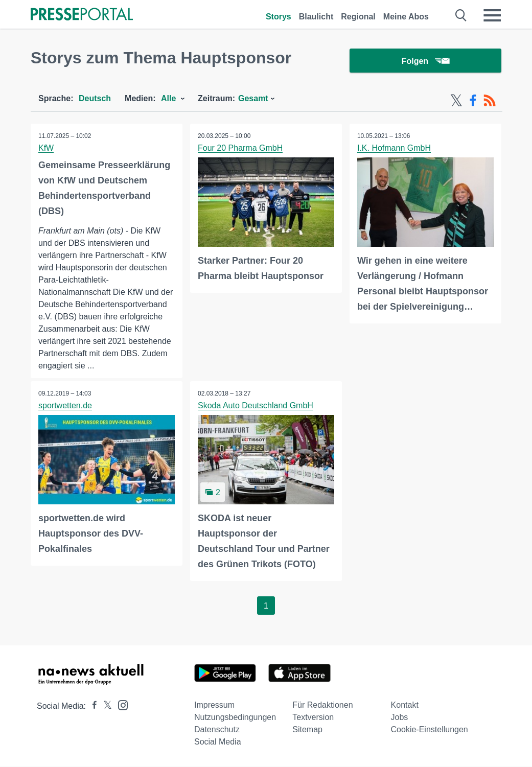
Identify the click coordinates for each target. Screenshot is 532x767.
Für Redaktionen (322, 705)
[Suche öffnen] (461, 15)
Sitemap (307, 730)
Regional (358, 17)
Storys (279, 17)
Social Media (218, 742)
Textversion (313, 718)
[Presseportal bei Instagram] (120, 705)
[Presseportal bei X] (105, 706)
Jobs (400, 718)
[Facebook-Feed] (473, 101)
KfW (46, 148)
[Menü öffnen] (492, 15)
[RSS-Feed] (490, 101)
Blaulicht (316, 17)
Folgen (425, 61)
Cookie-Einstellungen (430, 730)
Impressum (214, 705)
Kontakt (405, 705)
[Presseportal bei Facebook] (91, 706)
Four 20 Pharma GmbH (240, 148)
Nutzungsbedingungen (235, 718)
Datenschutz (217, 730)
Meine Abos (406, 17)
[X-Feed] (456, 101)
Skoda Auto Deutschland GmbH (256, 406)
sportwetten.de (65, 406)
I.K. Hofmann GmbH (394, 148)
